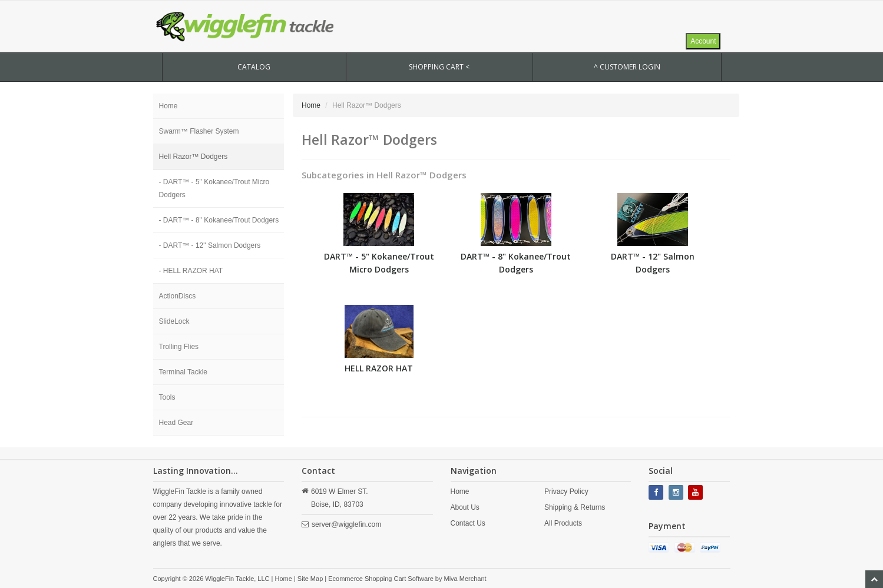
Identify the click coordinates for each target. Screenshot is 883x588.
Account (703, 41)
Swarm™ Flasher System (199, 131)
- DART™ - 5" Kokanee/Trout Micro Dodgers (214, 188)
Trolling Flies (179, 347)
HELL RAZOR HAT (379, 368)
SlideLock (174, 321)
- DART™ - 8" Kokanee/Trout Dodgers (219, 220)
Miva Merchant (465, 579)
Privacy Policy (566, 491)
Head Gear (176, 423)
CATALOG (254, 67)
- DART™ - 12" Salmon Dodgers (210, 245)
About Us (465, 507)
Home (168, 106)
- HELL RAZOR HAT (191, 271)
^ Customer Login (627, 67)
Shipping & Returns (575, 507)
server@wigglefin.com (346, 524)
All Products (563, 523)
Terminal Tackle (183, 372)
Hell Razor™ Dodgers (194, 157)
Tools (167, 397)
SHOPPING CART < (439, 67)
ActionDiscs (178, 296)
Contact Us (468, 523)
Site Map (310, 579)
